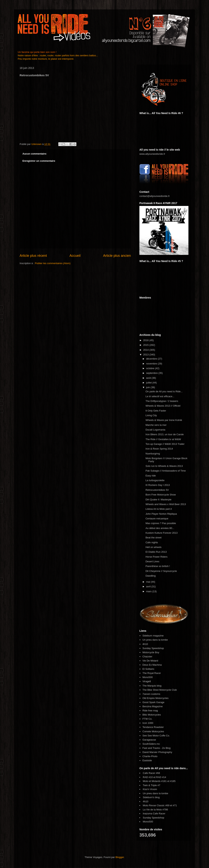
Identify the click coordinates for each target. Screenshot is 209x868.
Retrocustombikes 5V (157, 490)
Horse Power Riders (156, 557)
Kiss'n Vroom (150, 789)
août (149, 378)
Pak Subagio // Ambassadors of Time (166, 471)
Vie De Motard (150, 661)
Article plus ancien (117, 256)
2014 (146, 350)
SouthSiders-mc (151, 744)
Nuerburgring (153, 454)
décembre (152, 359)
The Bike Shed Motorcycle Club (160, 690)
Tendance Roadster (153, 727)
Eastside (147, 760)
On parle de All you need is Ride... (164, 391)
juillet (149, 383)
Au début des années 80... (160, 528)
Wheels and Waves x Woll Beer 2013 (166, 504)
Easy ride (151, 476)
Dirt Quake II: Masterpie (158, 500)
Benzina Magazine (153, 706)
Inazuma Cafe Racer (154, 814)
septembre (152, 373)
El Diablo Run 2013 (156, 552)
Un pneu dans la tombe (155, 640)
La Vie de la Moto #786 (155, 810)
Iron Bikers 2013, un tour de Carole (164, 434)
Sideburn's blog (151, 797)
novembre (152, 364)
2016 (146, 340)
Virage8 (147, 681)
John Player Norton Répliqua (161, 514)
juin (148, 387)
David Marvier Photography (157, 752)
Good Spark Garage (153, 702)
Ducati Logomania (155, 430)
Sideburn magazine (153, 636)
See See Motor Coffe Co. (156, 736)
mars (149, 591)
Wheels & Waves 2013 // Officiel (163, 406)
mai (149, 582)
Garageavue (149, 740)
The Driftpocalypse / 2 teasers (162, 401)
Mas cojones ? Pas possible (161, 523)
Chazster (147, 657)
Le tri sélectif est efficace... (160, 396)
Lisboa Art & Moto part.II (159, 509)
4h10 (145, 644)
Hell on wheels (153, 547)
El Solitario (148, 669)
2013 (146, 355)
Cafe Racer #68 (151, 773)
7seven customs (151, 694)
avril (149, 586)
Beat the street (153, 538)
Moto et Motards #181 (155, 781)
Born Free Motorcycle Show (161, 495)
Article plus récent (33, 256)
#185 (173, 781)
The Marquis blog (152, 686)
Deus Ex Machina (152, 665)
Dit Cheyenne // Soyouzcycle (161, 571)
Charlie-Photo (150, 756)
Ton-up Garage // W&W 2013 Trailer (165, 444)
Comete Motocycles (153, 731)
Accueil (75, 256)
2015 (146, 345)
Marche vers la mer (156, 425)
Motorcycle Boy (151, 652)
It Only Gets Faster (156, 411)
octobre (151, 368)
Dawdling (150, 576)
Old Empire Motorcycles (155, 698)
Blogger (120, 857)
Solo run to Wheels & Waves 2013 (164, 466)
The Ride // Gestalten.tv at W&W (163, 439)
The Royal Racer (152, 673)
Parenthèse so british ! (158, 566)
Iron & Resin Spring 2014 (159, 449)
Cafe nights (152, 542)
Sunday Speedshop (153, 648)
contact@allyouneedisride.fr (155, 196)
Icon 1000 (148, 723)
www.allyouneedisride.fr (152, 154)
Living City (151, 415)
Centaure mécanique (157, 519)
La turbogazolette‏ (155, 480)
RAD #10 (148, 777)
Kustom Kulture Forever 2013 (161, 533)
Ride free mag (150, 711)
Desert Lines (152, 561)
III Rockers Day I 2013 (158, 485)
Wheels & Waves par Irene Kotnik (164, 420)
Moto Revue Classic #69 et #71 (160, 805)
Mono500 (148, 677)
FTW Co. (147, 719)
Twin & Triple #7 (152, 785)
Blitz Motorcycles (152, 715)
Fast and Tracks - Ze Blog (156, 748)
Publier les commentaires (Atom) (53, 263)
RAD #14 (161, 777)
